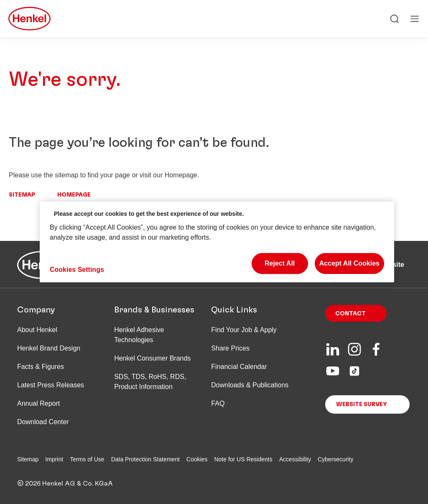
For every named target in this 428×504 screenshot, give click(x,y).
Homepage (74, 195)
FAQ (218, 403)
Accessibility (295, 459)
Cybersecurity (336, 459)
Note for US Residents (243, 459)
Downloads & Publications (250, 385)
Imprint (54, 459)
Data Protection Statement (145, 459)
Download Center (43, 422)
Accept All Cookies (349, 263)
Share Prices (230, 348)
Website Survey (362, 404)
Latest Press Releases (51, 385)
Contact (350, 314)
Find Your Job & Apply (244, 330)
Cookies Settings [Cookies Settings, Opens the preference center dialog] (77, 270)
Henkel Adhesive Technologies (139, 335)
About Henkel (37, 330)
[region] (217, 242)
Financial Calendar (239, 367)
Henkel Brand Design (49, 348)
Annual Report (38, 403)
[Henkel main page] (29, 19)
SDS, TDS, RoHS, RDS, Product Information (150, 382)
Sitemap (22, 195)
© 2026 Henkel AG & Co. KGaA (65, 484)
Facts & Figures (41, 367)
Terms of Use (87, 459)
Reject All (280, 263)
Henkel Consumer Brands (152, 358)
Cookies (197, 459)
